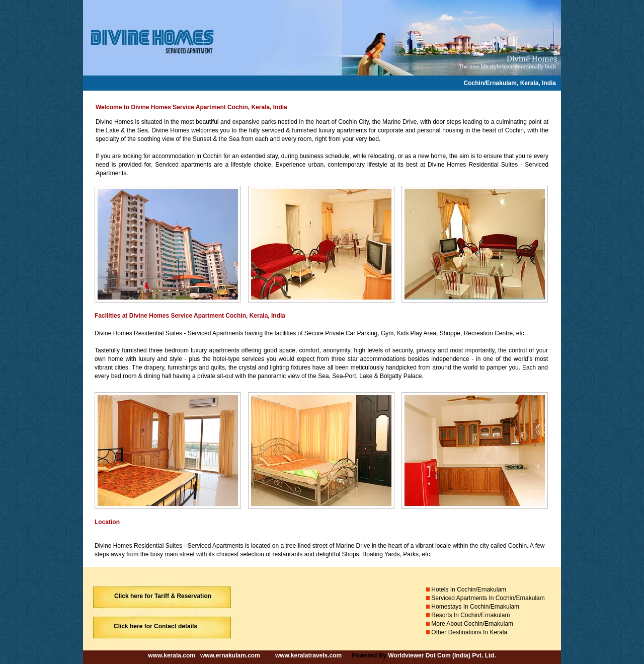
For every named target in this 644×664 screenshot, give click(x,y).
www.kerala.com (172, 655)
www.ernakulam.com (229, 655)
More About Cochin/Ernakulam (472, 624)
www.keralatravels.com (308, 655)
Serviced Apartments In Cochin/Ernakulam (489, 598)
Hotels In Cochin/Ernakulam (468, 589)
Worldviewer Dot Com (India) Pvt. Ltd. (442, 655)
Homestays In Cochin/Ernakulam (475, 607)
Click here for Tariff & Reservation (163, 596)
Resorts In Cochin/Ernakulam (471, 615)
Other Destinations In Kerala (469, 632)
